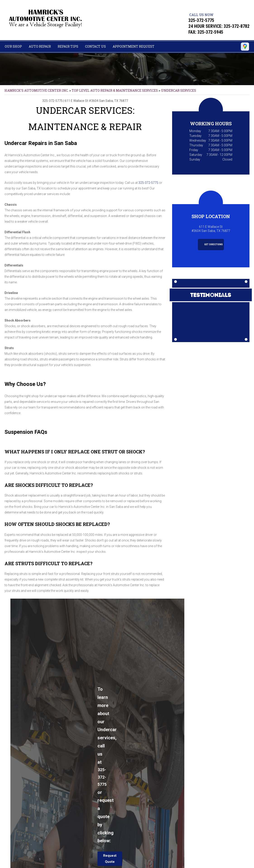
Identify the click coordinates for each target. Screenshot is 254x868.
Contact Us (95, 46)
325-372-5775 (201, 20)
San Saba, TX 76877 (114, 101)
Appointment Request (134, 46)
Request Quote (110, 859)
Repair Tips (68, 46)
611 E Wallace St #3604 (82, 101)
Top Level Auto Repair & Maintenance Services (115, 90)
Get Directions (211, 244)
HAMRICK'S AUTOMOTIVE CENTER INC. (37, 90)
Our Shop (13, 46)
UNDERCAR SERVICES (179, 90)
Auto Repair (40, 46)
